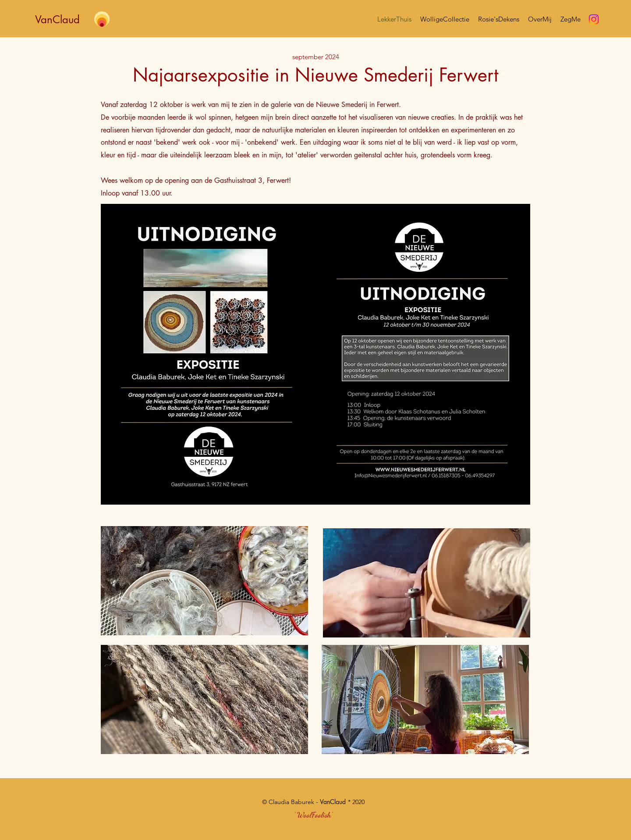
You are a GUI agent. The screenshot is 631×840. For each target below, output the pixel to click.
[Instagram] (594, 19)
